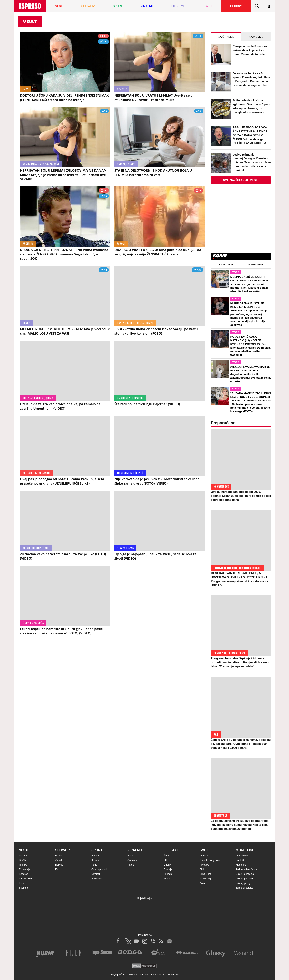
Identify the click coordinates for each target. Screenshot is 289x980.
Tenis (94, 865)
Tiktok (131, 865)
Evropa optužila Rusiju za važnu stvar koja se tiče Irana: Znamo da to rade (250, 50)
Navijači (96, 874)
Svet (204, 850)
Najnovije (256, 37)
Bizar (130, 856)
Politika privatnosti (246, 879)
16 (104, 196)
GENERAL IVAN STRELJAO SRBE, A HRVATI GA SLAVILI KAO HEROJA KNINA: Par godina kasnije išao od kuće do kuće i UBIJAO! (240, 579)
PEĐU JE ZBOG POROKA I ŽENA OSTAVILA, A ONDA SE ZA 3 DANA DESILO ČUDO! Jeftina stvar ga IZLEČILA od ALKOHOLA (251, 135)
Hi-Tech (168, 874)
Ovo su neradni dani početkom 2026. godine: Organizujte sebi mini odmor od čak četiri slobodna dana (241, 496)
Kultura (167, 879)
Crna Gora (205, 874)
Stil (165, 860)
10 (198, 36)
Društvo (23, 860)
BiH (202, 869)
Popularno (256, 264)
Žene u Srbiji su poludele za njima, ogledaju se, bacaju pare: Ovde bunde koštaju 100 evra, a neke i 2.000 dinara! (241, 744)
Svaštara (132, 860)
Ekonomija (25, 869)
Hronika (23, 865)
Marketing (241, 865)
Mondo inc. (246, 850)
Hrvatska (204, 865)
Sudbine (23, 888)
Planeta (204, 856)
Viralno (135, 850)
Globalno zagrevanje (211, 860)
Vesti (24, 850)
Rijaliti (58, 856)
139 (197, 270)
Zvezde (59, 860)
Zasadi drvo (25, 879)
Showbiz (63, 850)
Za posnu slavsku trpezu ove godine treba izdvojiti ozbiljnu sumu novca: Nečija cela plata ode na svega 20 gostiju (240, 825)
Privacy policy (243, 883)
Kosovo (23, 883)
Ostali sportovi (99, 869)
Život (166, 856)
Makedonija (206, 879)
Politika (23, 856)
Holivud (59, 865)
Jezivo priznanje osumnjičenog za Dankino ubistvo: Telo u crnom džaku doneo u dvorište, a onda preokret (252, 162)
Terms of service (245, 888)
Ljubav (167, 865)
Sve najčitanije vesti (241, 180)
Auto (202, 883)
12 (104, 270)
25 (103, 42)
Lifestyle (172, 850)
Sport (97, 850)
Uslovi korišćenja (245, 874)
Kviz (57, 869)
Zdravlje (168, 869)
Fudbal (95, 856)
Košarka (96, 860)
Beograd (24, 874)
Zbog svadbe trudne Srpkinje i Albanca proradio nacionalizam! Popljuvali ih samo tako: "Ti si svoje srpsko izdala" (240, 662)
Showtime (97, 879)
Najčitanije (226, 37)
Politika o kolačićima (247, 869)
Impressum (242, 856)
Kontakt (240, 860)
